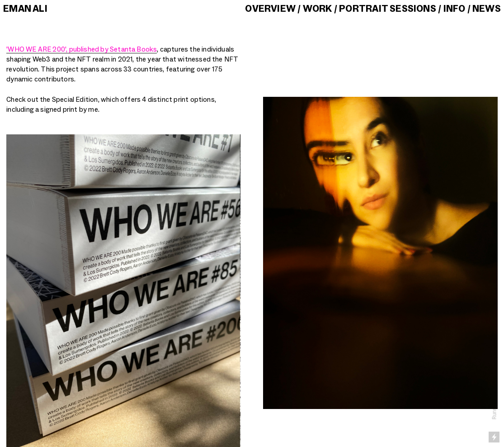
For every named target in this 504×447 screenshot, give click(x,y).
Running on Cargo (495, 398)
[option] (123, 291)
